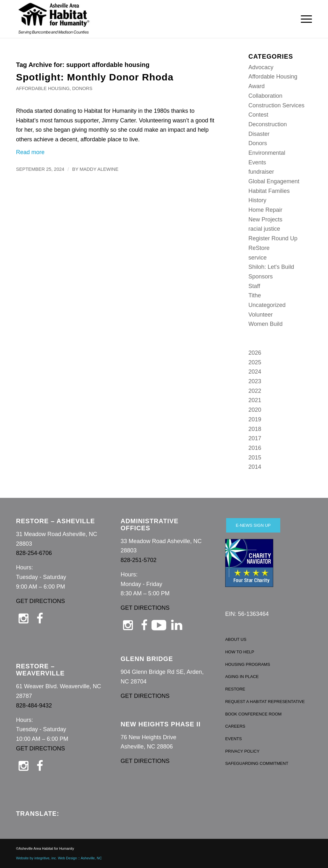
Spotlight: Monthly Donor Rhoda (95, 77)
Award (257, 86)
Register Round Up (273, 238)
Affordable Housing (43, 88)
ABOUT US (236, 639)
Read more (30, 152)
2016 (255, 448)
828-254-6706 (34, 553)
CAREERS (235, 726)
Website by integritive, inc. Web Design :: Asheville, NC (59, 858)
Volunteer (261, 315)
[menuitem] (304, 19)
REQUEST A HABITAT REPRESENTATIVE (265, 702)
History (258, 200)
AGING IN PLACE (242, 677)
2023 (255, 381)
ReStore (259, 248)
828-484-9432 (34, 706)
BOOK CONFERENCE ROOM (253, 714)
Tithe (255, 295)
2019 (255, 419)
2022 (255, 391)
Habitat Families (269, 191)
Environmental (267, 153)
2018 (255, 429)
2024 (255, 372)
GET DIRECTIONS (41, 601)
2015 (255, 458)
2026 (255, 353)
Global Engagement (274, 181)
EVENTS (234, 739)
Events (257, 162)
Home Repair (266, 210)
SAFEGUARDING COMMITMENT (257, 763)
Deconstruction (268, 124)
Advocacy (261, 67)
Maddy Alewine (99, 169)
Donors (82, 88)
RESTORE (235, 689)
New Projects (266, 219)
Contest (258, 115)
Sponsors (261, 277)
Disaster (259, 134)
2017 (255, 438)
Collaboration (266, 96)
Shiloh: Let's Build (271, 267)
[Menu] (304, 19)
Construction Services (277, 105)
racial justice (264, 229)
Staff (254, 286)
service (258, 258)
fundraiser (261, 172)
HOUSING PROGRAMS (248, 664)
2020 (255, 410)
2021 (255, 400)
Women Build (266, 324)
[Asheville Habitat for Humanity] (54, 19)
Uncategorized (267, 305)
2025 (255, 362)
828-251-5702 (138, 560)
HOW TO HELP (240, 652)
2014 (255, 467)
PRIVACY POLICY (242, 751)
